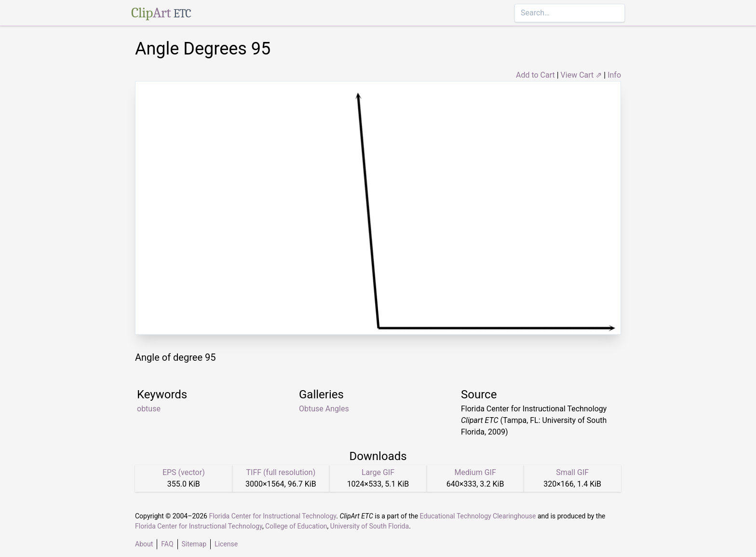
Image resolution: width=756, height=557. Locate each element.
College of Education (296, 526)
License (226, 544)
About (144, 544)
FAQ (167, 544)
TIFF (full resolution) (281, 472)
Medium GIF (475, 472)
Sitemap (194, 544)
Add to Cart (535, 75)
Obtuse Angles (324, 409)
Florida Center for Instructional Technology (272, 516)
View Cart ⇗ (581, 75)
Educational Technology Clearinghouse (478, 516)
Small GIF (572, 472)
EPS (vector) (184, 472)
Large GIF (378, 472)
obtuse (149, 409)
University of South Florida (370, 526)
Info (614, 75)
